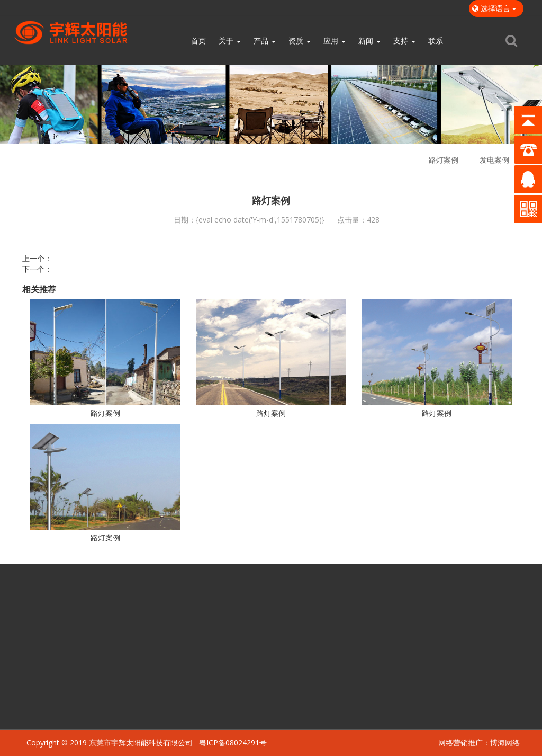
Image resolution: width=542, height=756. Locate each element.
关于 (230, 41)
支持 (404, 41)
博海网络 (505, 742)
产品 (265, 41)
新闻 (369, 41)
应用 (335, 41)
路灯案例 (444, 160)
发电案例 (494, 160)
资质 (300, 41)
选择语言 (496, 8)
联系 (436, 41)
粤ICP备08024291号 (233, 742)
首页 (198, 41)
